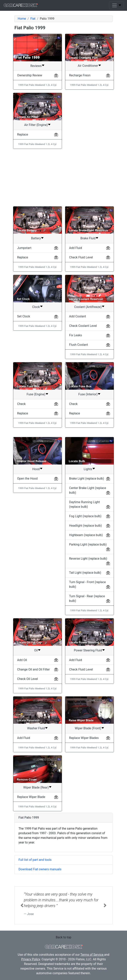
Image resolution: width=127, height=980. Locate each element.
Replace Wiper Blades (84, 738)
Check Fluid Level (81, 257)
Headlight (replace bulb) (85, 526)
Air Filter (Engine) (36, 125)
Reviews (36, 66)
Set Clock (24, 316)
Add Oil (22, 660)
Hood (36, 469)
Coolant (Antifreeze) (88, 307)
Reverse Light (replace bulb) (88, 559)
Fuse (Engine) (36, 394)
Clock (36, 307)
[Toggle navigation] (117, 5)
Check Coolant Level (83, 326)
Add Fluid (76, 248)
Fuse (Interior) (88, 394)
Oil (36, 650)
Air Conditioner (88, 66)
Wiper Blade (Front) (88, 728)
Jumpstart (24, 248)
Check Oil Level (28, 679)
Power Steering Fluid (88, 650)
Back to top (63, 937)
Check (21, 404)
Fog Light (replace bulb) (85, 516)
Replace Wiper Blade (31, 797)
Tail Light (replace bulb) (85, 573)
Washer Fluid (36, 728)
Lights (88, 469)
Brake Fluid (88, 238)
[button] (22, 905)
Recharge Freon (80, 75)
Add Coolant (78, 316)
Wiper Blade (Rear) (36, 787)
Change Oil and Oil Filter (33, 669)
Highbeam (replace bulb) (86, 535)
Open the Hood (27, 479)
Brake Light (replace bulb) (87, 479)
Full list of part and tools (35, 860)
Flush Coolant (79, 345)
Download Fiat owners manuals (40, 869)
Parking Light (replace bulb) (88, 544)
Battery (36, 238)
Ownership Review (30, 75)
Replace (23, 135)
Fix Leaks (76, 335)
